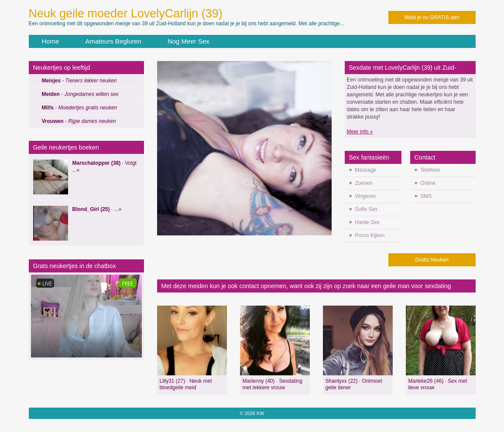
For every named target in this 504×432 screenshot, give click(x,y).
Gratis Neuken (432, 260)
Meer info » (360, 132)
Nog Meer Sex (189, 41)
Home (51, 41)
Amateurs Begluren (113, 41)
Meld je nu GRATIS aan (432, 17)
